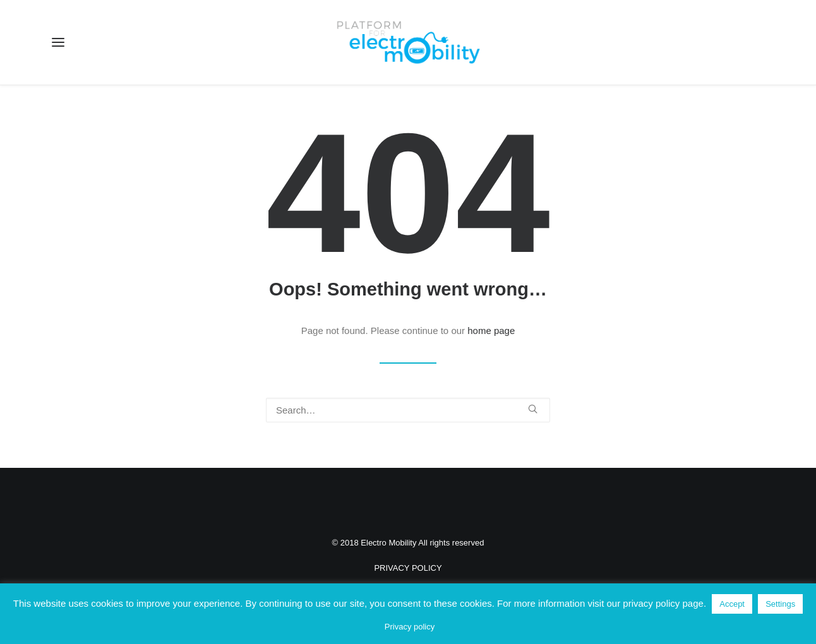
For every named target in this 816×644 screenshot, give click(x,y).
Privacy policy (410, 627)
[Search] (408, 410)
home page (491, 331)
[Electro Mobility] (408, 42)
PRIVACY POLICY (408, 568)
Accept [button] (732, 604)
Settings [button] (780, 604)
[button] (58, 42)
